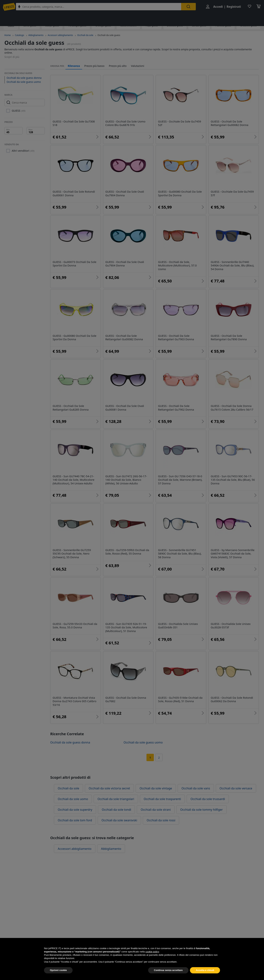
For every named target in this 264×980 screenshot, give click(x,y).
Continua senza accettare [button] (168, 970)
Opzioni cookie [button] (58, 970)
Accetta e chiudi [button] (205, 970)
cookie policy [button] (152, 952)
